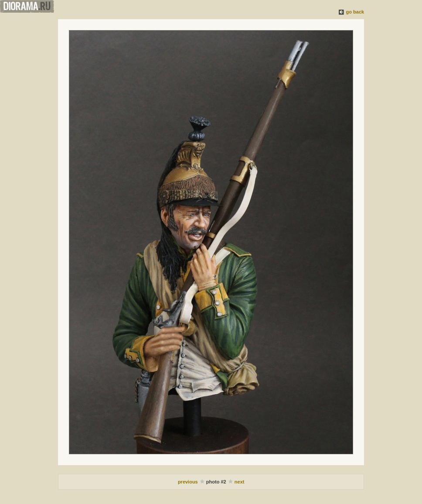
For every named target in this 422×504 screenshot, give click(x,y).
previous (189, 482)
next (240, 482)
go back (355, 12)
